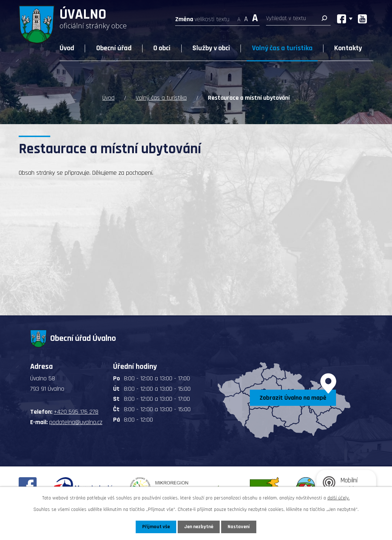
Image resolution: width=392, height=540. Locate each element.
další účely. (339, 498)
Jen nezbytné (199, 527)
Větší (255, 17)
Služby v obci (211, 48)
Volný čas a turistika (282, 48)
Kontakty (348, 48)
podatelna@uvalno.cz (76, 422)
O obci (162, 48)
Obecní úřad (114, 48)
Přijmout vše (156, 527)
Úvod (67, 48)
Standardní (246, 17)
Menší (239, 17)
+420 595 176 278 (76, 412)
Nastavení (239, 527)
